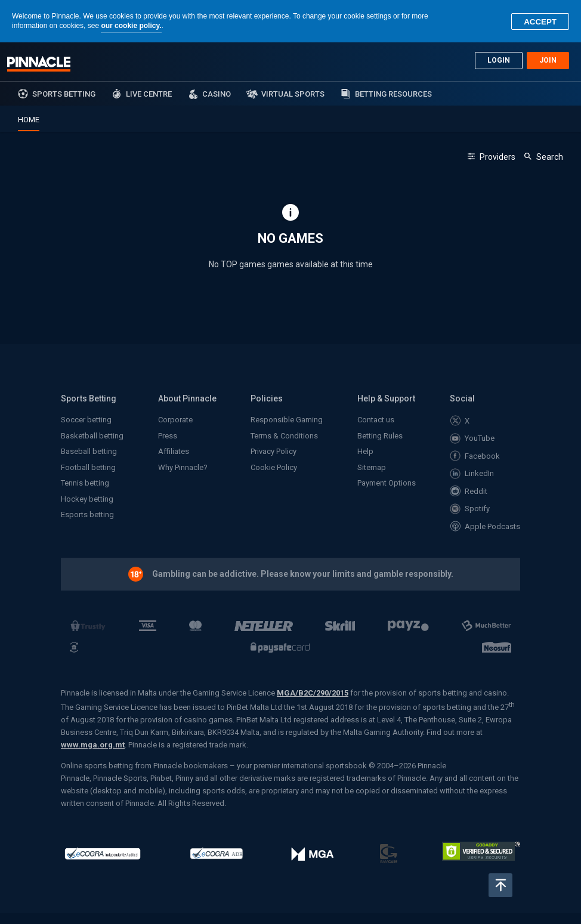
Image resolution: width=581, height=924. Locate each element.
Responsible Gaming (287, 420)
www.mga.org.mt (93, 745)
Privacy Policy (273, 451)
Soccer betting (86, 420)
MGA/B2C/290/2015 (313, 693)
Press (168, 436)
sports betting (64, 94)
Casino (217, 94)
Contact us (376, 420)
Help (365, 451)
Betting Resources (393, 94)
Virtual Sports (293, 94)
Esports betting (87, 514)
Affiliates (174, 451)
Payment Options (387, 483)
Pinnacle (39, 64)
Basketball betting (92, 436)
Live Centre (149, 94)
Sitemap (372, 467)
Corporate (175, 420)
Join (548, 60)
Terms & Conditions (284, 436)
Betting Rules (380, 436)
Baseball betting (89, 451)
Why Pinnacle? (183, 467)
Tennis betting (85, 483)
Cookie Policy (274, 467)
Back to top (500, 885)
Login (499, 60)
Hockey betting (87, 499)
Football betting (88, 467)
